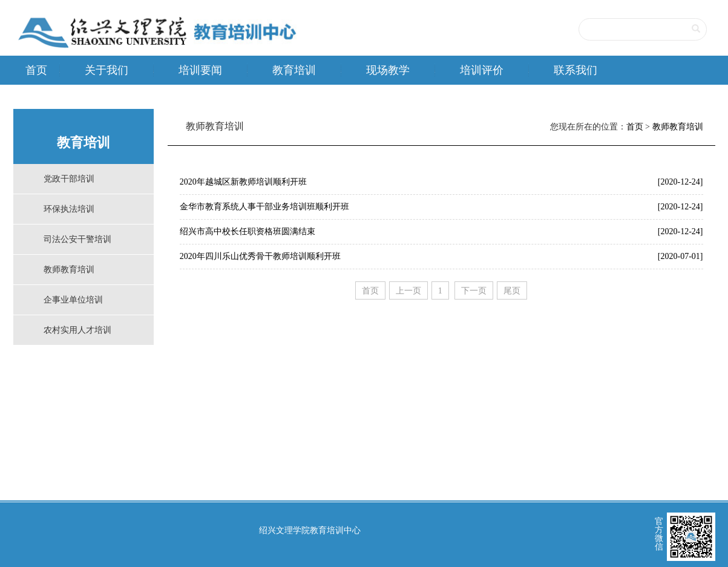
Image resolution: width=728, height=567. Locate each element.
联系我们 (576, 70)
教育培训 (294, 70)
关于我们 (107, 70)
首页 (36, 70)
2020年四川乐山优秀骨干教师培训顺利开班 (260, 256)
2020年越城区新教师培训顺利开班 (243, 182)
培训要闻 (200, 70)
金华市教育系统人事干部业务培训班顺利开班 (264, 207)
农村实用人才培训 (77, 330)
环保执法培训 (69, 209)
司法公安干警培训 (77, 239)
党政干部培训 (69, 179)
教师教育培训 (69, 270)
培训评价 (482, 70)
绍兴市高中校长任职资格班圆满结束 (248, 231)
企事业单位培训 (73, 300)
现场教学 (388, 70)
